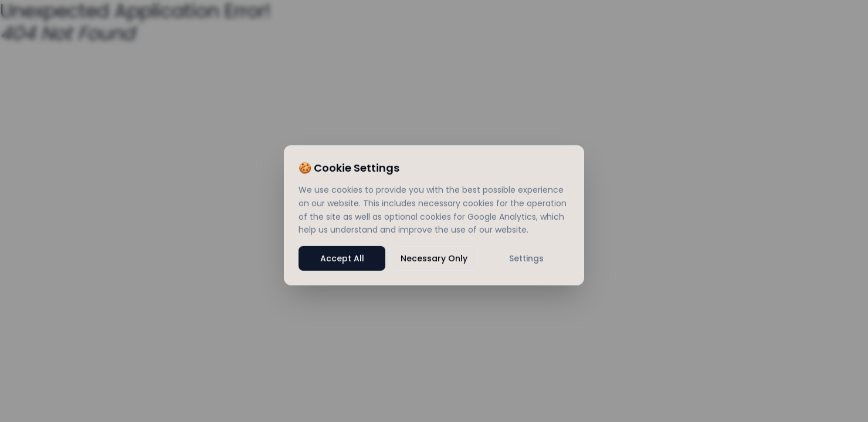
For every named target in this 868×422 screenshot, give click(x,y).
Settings (526, 263)
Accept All (342, 263)
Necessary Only (434, 263)
